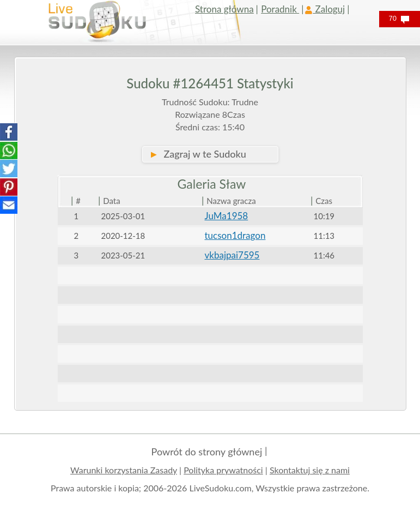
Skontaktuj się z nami (310, 470)
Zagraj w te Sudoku (198, 154)
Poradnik (280, 9)
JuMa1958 (227, 216)
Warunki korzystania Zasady (124, 470)
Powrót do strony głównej (207, 452)
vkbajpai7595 (232, 255)
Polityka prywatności (223, 470)
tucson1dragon (235, 235)
